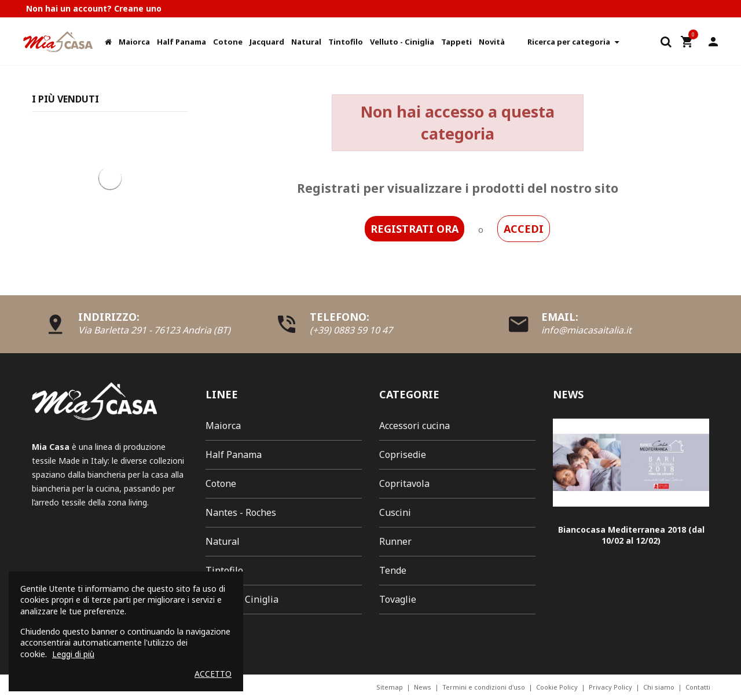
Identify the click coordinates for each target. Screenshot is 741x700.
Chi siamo (659, 687)
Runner (395, 541)
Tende (393, 570)
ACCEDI (524, 229)
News (423, 687)
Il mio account (713, 42)
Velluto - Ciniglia (242, 599)
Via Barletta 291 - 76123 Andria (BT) (154, 330)
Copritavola (404, 483)
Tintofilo (224, 570)
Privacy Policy (610, 687)
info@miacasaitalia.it (586, 330)
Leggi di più (73, 654)
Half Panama (234, 455)
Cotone (221, 483)
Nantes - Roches (241, 512)
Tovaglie (398, 599)
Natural (223, 541)
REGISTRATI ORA (414, 229)
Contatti (698, 687)
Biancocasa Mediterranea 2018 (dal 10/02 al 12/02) (631, 535)
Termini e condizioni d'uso (484, 687)
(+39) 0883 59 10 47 (351, 330)
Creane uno (138, 8)
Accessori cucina (414, 426)
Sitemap (390, 687)
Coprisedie (403, 455)
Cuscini (395, 512)
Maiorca (223, 426)
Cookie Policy (557, 687)
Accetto (213, 674)
